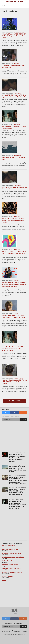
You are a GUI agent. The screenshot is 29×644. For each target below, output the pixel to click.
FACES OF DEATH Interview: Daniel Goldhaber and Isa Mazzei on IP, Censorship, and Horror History (18, 505)
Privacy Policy (7, 631)
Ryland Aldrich (17, 93)
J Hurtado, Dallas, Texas (8, 561)
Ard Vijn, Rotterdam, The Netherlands (11, 553)
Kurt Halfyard (17, 124)
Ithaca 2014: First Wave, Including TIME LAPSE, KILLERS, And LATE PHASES (13, 220)
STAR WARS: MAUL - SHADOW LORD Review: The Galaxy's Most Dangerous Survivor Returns (17, 458)
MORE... (4, 580)
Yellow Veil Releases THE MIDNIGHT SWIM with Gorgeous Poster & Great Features (14, 36)
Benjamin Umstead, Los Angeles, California (13, 557)
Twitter (6, 619)
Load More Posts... (14, 401)
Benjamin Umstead (18, 378)
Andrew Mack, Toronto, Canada (10, 549)
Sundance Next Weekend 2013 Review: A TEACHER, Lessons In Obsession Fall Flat (14, 382)
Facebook (14, 619)
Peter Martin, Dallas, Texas (8, 545)
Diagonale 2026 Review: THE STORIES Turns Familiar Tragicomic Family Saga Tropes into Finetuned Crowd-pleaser (18, 481)
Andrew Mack (17, 216)
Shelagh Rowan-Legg (19, 32)
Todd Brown (17, 345)
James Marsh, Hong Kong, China (10, 565)
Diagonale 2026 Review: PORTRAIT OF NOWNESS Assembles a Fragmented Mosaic (18, 469)
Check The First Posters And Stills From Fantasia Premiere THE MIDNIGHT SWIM (13, 349)
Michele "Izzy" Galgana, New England (11, 568)
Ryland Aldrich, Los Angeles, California (12, 572)
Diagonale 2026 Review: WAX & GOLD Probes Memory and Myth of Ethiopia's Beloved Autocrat (17, 493)
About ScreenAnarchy (8, 630)
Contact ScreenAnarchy (21, 630)
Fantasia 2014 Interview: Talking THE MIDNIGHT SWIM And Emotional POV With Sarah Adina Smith (14, 285)
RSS (23, 619)
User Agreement (17, 631)
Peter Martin (17, 64)
